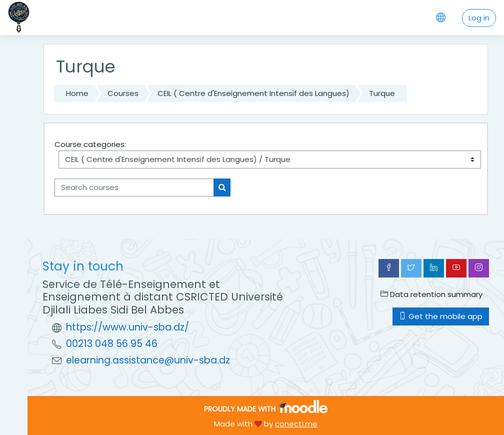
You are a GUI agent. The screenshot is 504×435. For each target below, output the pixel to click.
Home (77, 93)
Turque (382, 93)
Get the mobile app (441, 316)
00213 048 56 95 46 (112, 344)
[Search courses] (134, 187)
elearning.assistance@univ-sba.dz (148, 360)
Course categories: (90, 144)
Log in (479, 18)
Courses (123, 93)
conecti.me (296, 424)
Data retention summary (431, 294)
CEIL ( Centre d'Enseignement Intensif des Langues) (253, 93)
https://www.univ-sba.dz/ (127, 327)
